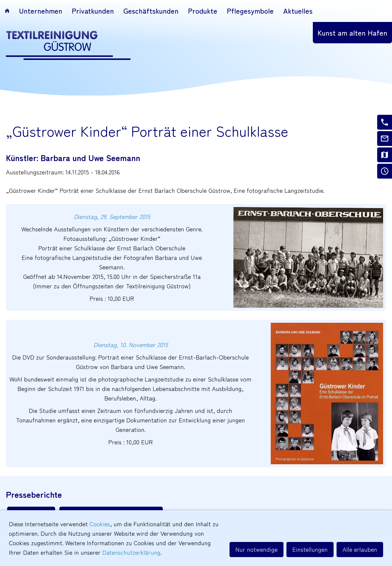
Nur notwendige (256, 549)
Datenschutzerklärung (131, 552)
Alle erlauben (360, 549)
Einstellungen (310, 549)
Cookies (100, 524)
